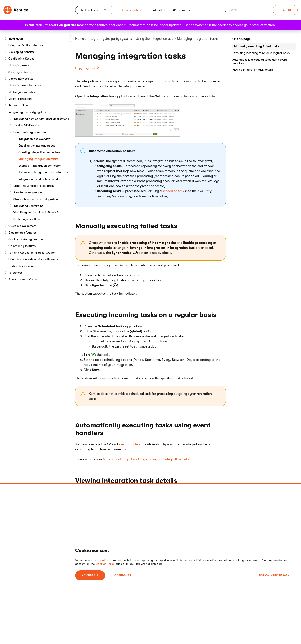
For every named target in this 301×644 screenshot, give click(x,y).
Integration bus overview (34, 139)
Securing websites (20, 72)
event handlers (130, 444)
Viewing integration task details (253, 70)
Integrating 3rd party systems (28, 112)
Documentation (133, 10)
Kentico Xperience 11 (93, 10)
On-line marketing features (26, 239)
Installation (16, 38)
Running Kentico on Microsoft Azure (31, 253)
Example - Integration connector (40, 166)
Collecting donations (27, 219)
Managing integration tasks (38, 159)
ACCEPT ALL (90, 575)
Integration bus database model (39, 179)
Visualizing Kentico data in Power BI (36, 212)
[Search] (246, 10)
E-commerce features (22, 233)
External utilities (19, 105)
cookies (104, 560)
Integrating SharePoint (28, 206)
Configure (123, 575)
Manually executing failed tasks (257, 46)
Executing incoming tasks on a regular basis (261, 53)
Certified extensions (21, 266)
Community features (22, 246)
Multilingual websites (22, 92)
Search (285, 10)
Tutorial (159, 10)
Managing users (19, 65)
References (15, 273)
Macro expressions (20, 99)
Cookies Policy (105, 564)
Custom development (22, 226)
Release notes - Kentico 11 (25, 279)
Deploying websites (21, 79)
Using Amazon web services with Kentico (34, 259)
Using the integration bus (30, 132)
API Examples (183, 10)
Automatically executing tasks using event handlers (260, 61)
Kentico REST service (27, 125)
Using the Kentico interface (26, 45)
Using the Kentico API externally (34, 186)
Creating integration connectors (39, 152)
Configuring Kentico (21, 59)
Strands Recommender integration (36, 199)
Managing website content (26, 85)
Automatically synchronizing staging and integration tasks (146, 459)
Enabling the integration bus (37, 146)
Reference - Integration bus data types (44, 172)
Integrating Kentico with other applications (41, 119)
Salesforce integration (28, 192)
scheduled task (173, 191)
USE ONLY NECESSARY (274, 575)
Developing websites (21, 52)
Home (80, 39)
